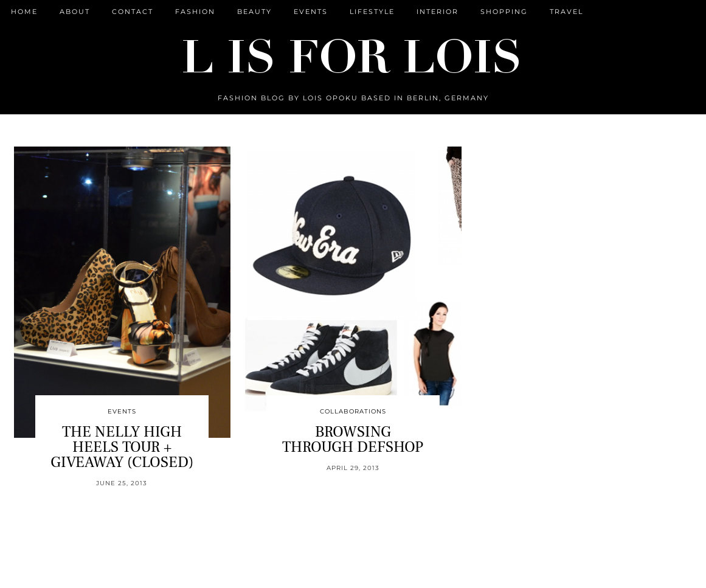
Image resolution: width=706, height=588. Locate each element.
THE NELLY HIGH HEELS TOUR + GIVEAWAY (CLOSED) (122, 447)
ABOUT (75, 12)
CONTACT (133, 12)
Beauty (254, 12)
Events (311, 12)
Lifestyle (372, 12)
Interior (438, 12)
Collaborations (353, 411)
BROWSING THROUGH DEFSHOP (353, 439)
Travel (566, 12)
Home (24, 12)
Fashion (195, 12)
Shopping (504, 12)
